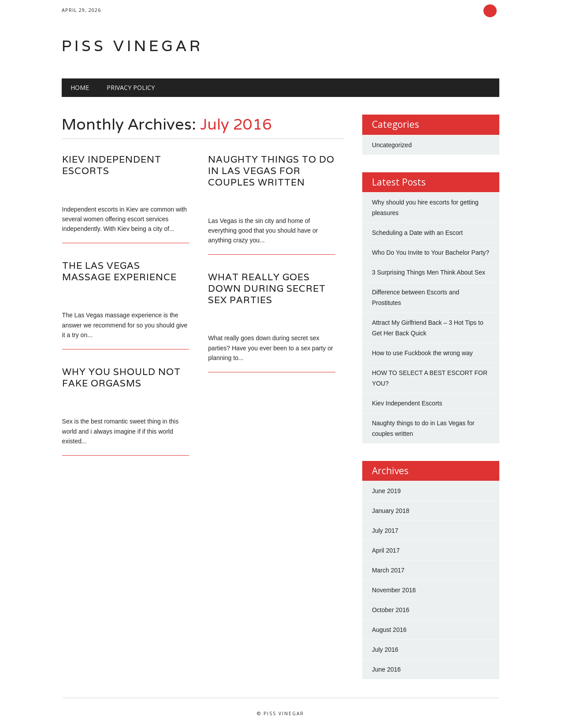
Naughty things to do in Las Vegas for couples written (271, 171)
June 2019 (386, 491)
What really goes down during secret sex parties (267, 288)
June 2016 (386, 669)
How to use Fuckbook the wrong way (422, 353)
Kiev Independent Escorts (112, 165)
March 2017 (388, 570)
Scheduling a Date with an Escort (417, 233)
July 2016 (385, 650)
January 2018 (391, 511)
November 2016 (394, 590)
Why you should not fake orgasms (121, 377)
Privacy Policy (131, 87)
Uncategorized (392, 145)
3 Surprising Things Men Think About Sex (429, 272)
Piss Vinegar (132, 46)
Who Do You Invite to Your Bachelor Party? (431, 253)
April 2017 (386, 550)
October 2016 (391, 610)
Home (80, 87)
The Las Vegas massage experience (119, 271)
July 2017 (385, 531)
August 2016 (389, 630)
